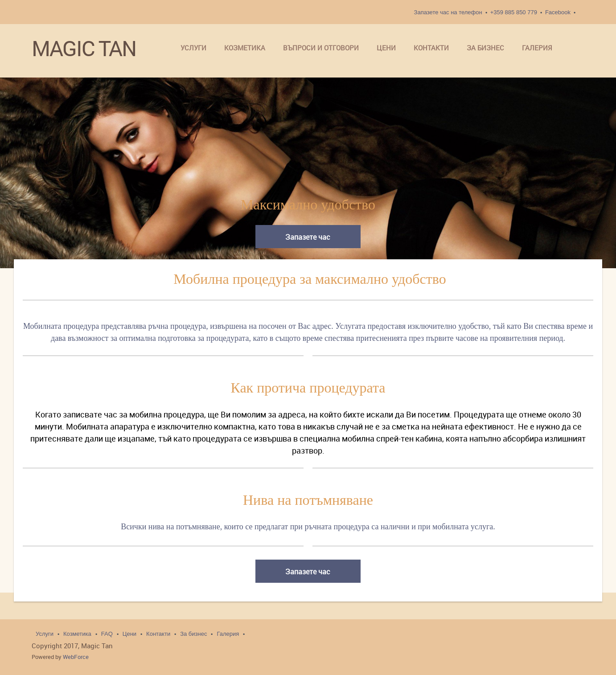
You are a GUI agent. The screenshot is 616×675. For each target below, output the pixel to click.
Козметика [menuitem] (77, 634)
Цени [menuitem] (129, 634)
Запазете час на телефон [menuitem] (448, 12)
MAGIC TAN (84, 49)
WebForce (76, 657)
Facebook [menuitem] (558, 12)
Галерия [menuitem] (228, 634)
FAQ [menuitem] (107, 634)
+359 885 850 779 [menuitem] (514, 12)
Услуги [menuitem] (45, 634)
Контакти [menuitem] (158, 634)
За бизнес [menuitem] (193, 634)
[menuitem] (193, 49)
